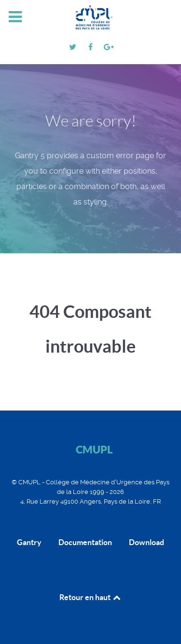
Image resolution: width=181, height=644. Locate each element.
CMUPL (94, 449)
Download (146, 542)
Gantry (29, 542)
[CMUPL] (90, 17)
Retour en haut (91, 597)
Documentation (85, 542)
